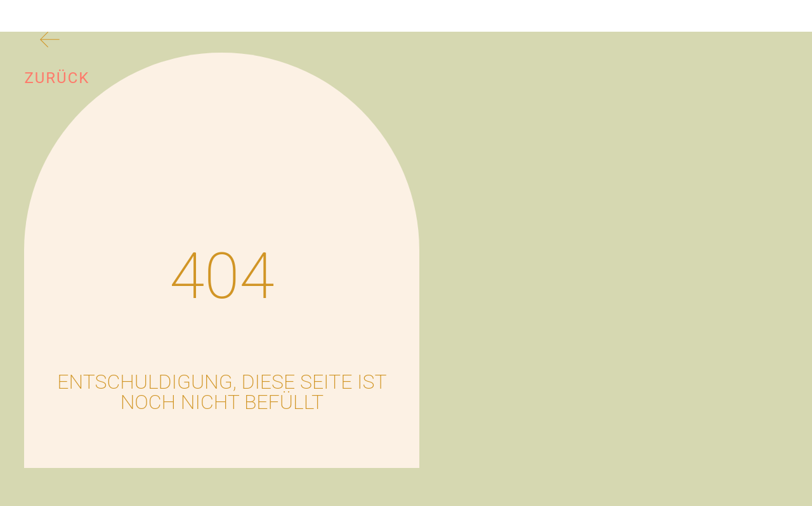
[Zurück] (50, 42)
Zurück (57, 78)
